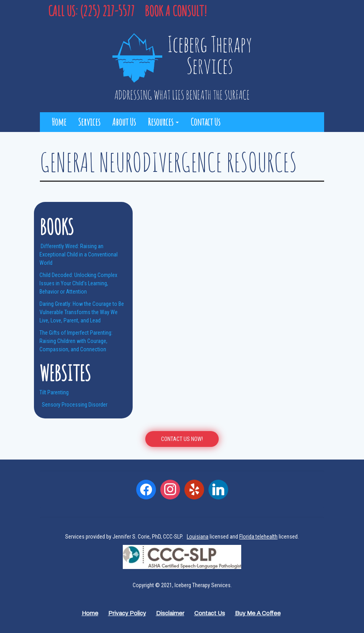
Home (59, 122)
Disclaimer (170, 613)
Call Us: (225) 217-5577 (91, 11)
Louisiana (198, 537)
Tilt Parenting (54, 392)
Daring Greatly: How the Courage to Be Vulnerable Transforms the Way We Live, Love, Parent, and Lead (82, 312)
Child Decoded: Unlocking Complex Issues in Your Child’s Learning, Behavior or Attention (78, 283)
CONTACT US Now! (182, 439)
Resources (163, 122)
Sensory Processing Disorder (74, 405)
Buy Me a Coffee (258, 613)
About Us (124, 122)
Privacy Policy (127, 613)
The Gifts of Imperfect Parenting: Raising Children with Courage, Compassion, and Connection (76, 341)
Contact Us (205, 122)
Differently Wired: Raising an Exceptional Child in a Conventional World (79, 254)
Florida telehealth (258, 537)
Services (89, 122)
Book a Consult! (176, 11)
